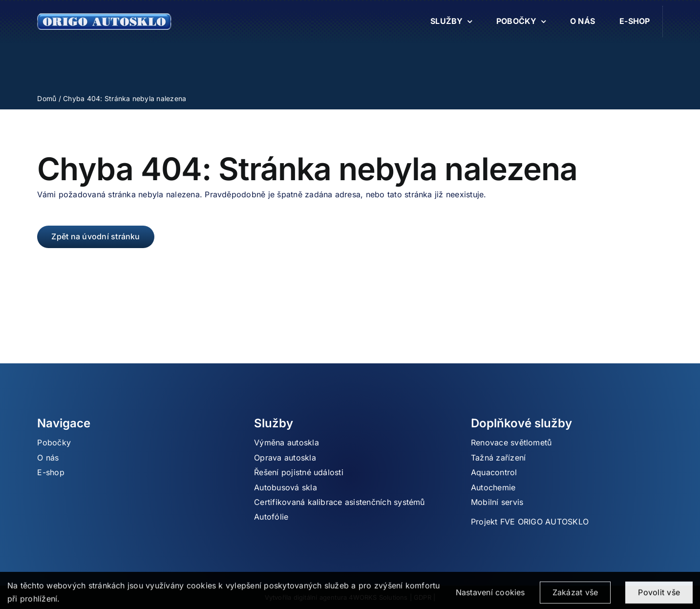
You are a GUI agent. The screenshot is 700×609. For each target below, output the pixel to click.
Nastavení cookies (490, 596)
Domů (47, 98)
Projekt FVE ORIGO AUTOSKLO (530, 522)
